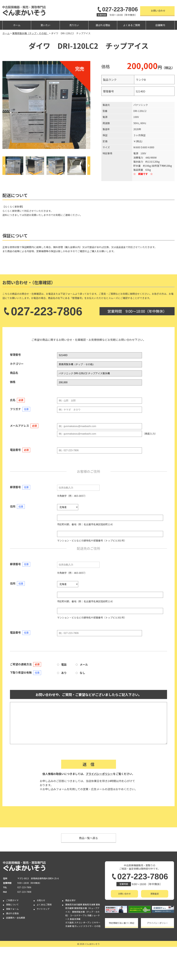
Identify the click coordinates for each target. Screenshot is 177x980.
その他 (97, 959)
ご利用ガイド (12, 933)
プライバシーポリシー (99, 774)
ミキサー (96, 956)
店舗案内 (160, 25)
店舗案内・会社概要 (16, 951)
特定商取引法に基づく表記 (122, 923)
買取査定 (155, 894)
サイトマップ (43, 942)
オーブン (87, 956)
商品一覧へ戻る (88, 838)
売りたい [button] (74, 25)
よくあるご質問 (132, 25)
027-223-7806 (117, 9)
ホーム (17, 25)
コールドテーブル (78, 948)
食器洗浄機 (75, 952)
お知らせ (41, 933)
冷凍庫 (68, 959)
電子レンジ (77, 959)
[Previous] (4, 166)
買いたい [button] (45, 25)
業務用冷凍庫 (89, 938)
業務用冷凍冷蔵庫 (74, 938)
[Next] (89, 166)
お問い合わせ (158, 11)
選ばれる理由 (103, 25)
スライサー (88, 959)
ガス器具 (69, 956)
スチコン (78, 956)
